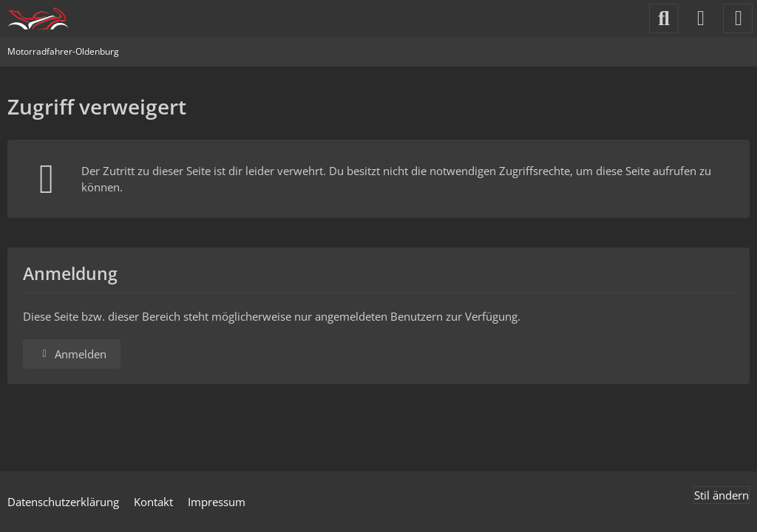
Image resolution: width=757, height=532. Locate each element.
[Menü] (738, 18)
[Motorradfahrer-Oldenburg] (38, 18)
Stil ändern (722, 495)
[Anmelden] (701, 18)
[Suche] (664, 18)
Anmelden (72, 354)
